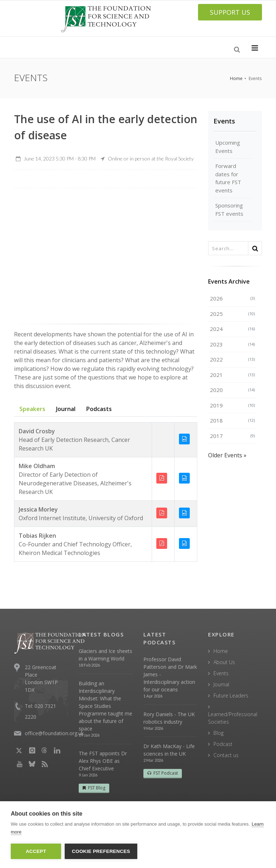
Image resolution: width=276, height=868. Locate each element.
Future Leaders (231, 696)
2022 (232, 359)
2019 (232, 405)
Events (224, 121)
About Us (224, 662)
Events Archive (229, 281)
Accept (36, 851)
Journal (66, 409)
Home (236, 78)
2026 (232, 298)
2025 (232, 314)
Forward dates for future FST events (228, 178)
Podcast (223, 744)
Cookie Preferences (101, 851)
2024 (232, 329)
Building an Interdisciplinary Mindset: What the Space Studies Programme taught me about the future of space (105, 706)
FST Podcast (163, 773)
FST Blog (94, 788)
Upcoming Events (228, 147)
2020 (232, 390)
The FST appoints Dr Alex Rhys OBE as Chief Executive (103, 761)
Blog (218, 733)
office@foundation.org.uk (54, 733)
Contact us (226, 755)
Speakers (32, 409)
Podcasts (99, 409)
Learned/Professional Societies (233, 718)
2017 (232, 436)
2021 (232, 375)
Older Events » (227, 455)
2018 (232, 420)
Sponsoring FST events (229, 209)
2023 (232, 344)
